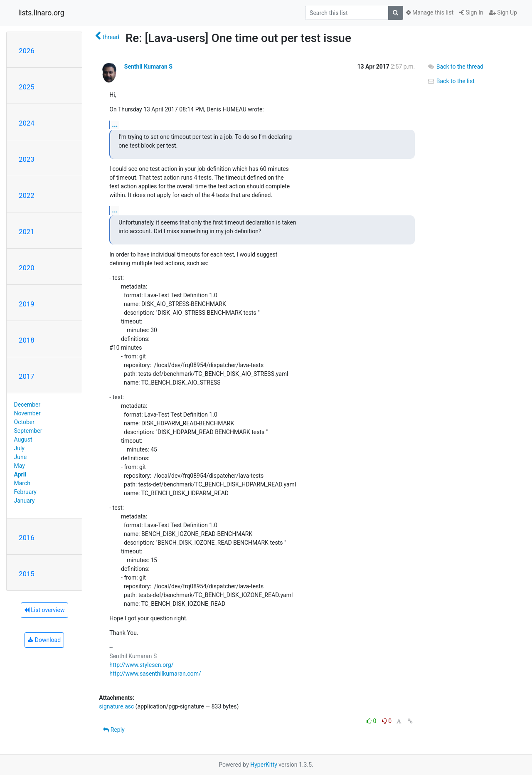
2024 (27, 123)
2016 (27, 538)
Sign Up (503, 12)
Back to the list (451, 81)
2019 (27, 304)
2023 (27, 159)
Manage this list (430, 12)
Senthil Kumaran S (148, 67)
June (21, 457)
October (24, 422)
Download (44, 640)
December (27, 405)
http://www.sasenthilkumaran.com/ (155, 674)
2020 (27, 268)
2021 (27, 232)
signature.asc (116, 706)
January (25, 501)
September (28, 431)
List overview (44, 610)
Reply (114, 730)
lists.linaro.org (41, 13)
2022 (27, 195)
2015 (27, 574)
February (25, 492)
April (20, 474)
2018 (27, 340)
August (23, 439)
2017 (27, 376)
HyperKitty (264, 765)
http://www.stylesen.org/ (141, 665)
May (20, 466)
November (27, 413)
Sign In (471, 12)
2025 (27, 87)
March (22, 483)
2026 (27, 51)
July (19, 448)
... (115, 125)
